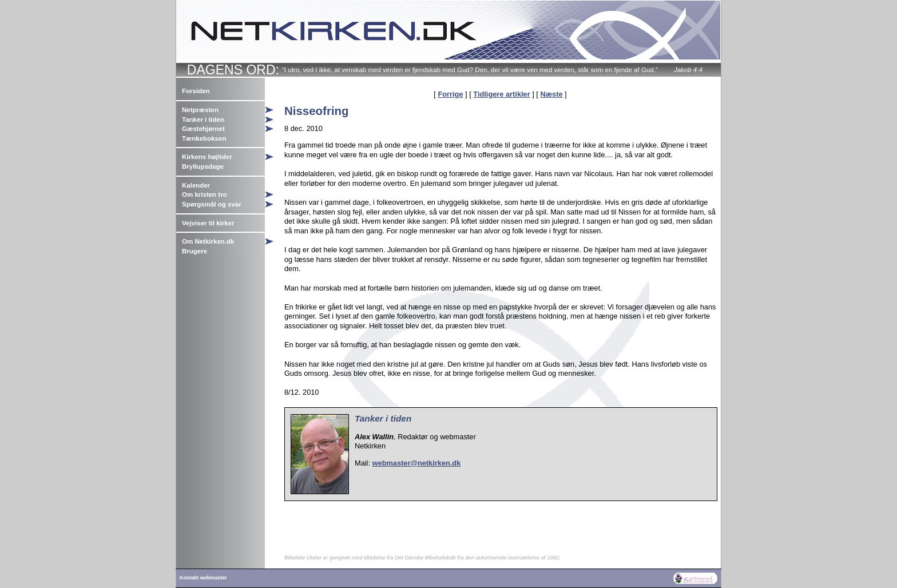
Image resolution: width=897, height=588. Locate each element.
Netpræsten (200, 110)
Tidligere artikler (501, 94)
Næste (551, 94)
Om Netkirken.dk (208, 241)
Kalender (196, 185)
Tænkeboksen (204, 138)
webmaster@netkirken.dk (417, 463)
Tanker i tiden (203, 120)
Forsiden (196, 91)
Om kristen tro (205, 194)
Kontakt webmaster (203, 578)
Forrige (450, 94)
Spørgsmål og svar (212, 204)
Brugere (195, 251)
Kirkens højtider (207, 157)
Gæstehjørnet (203, 129)
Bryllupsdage (203, 166)
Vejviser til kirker (208, 223)
